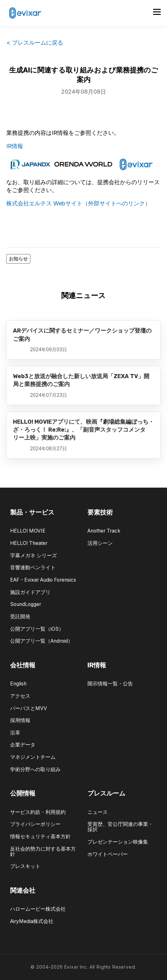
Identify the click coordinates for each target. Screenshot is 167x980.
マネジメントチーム (33, 757)
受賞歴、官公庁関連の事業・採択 (120, 827)
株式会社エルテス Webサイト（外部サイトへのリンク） (78, 203)
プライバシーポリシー (35, 824)
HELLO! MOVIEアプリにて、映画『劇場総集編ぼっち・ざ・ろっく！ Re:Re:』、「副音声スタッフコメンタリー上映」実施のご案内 (83, 430)
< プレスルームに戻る (35, 43)
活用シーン (100, 543)
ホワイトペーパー (108, 854)
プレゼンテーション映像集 (118, 842)
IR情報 (15, 146)
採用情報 (20, 720)
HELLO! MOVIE (28, 531)
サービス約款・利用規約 (38, 812)
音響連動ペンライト (33, 568)
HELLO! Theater (29, 543)
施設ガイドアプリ (30, 592)
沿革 (15, 733)
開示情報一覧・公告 (110, 684)
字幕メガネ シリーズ (33, 556)
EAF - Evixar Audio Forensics (43, 580)
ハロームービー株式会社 (38, 909)
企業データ (23, 745)
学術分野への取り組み (35, 769)
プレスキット (25, 866)
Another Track (104, 531)
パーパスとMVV (29, 708)
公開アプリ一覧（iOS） (37, 629)
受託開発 (20, 617)
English (18, 684)
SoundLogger (26, 604)
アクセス (20, 696)
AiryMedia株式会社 (32, 921)
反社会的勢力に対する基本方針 (43, 852)
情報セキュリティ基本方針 (40, 836)
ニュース (98, 812)
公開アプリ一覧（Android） (42, 641)
